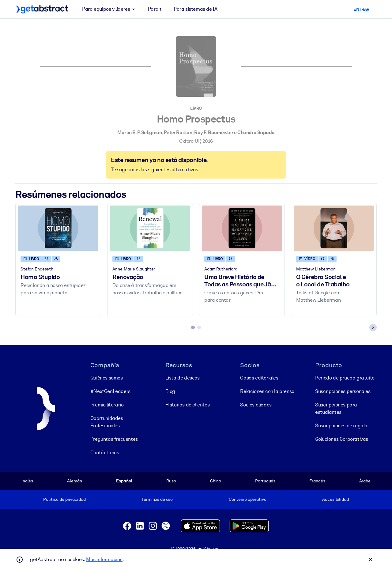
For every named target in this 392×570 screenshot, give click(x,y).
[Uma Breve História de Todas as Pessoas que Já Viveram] (242, 228)
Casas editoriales (259, 377)
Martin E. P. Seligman (140, 132)
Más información (104, 559)
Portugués (265, 481)
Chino (216, 481)
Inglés (27, 481)
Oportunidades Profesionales (107, 422)
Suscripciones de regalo (341, 425)
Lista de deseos (183, 377)
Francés (317, 481)
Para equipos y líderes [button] (109, 9)
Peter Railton (178, 132)
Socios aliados (256, 404)
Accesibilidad (335, 499)
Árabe (365, 481)
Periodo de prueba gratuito (345, 377)
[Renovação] (150, 228)
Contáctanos (105, 452)
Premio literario (107, 404)
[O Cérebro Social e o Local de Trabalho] (334, 228)
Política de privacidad (64, 499)
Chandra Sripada (256, 132)
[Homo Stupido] (58, 228)
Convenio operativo (248, 499)
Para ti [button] (155, 9)
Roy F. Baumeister (214, 132)
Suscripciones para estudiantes (336, 408)
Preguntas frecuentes (114, 439)
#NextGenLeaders (110, 391)
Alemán (74, 481)
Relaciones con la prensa (267, 391)
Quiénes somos (107, 377)
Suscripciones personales (343, 391)
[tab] (193, 327)
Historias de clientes (188, 404)
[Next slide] (373, 327)
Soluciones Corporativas (342, 439)
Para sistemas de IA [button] (195, 9)
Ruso (171, 481)
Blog (170, 391)
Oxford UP (190, 141)
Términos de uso (157, 499)
